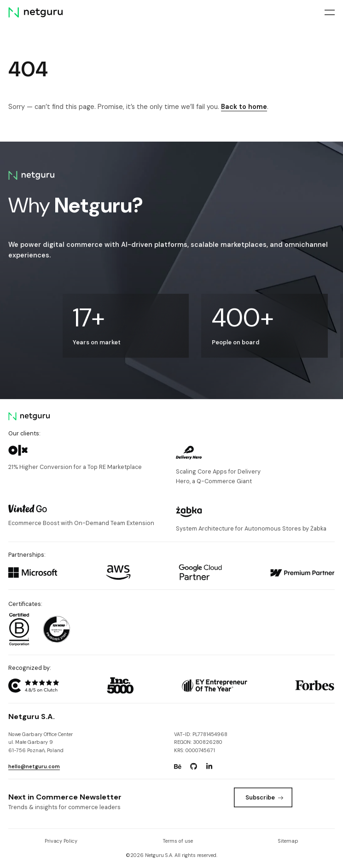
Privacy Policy (61, 841)
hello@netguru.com (34, 766)
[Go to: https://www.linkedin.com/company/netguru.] (209, 766)
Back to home (244, 107)
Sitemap (288, 841)
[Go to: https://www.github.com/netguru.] (193, 766)
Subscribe (265, 797)
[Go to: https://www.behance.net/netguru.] (178, 766)
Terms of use (178, 841)
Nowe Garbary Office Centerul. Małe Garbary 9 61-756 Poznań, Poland (41, 742)
